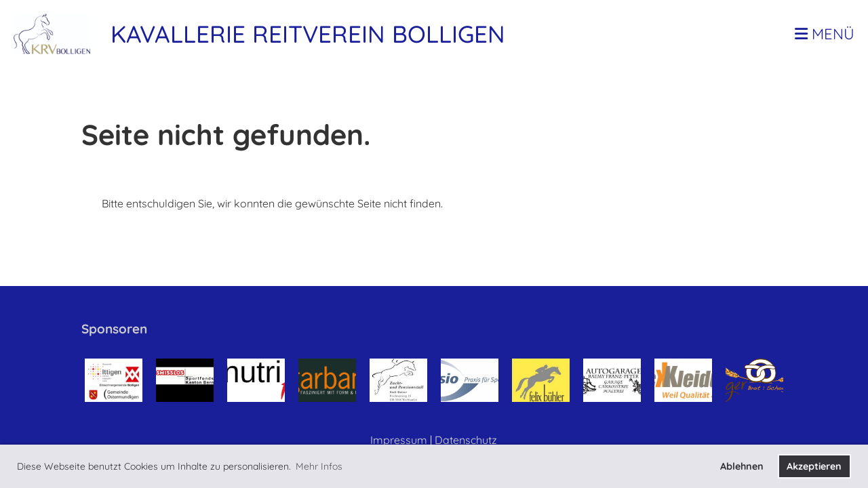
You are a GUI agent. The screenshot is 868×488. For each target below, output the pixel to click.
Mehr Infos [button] (319, 466)
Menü (825, 34)
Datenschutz (466, 440)
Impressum (399, 440)
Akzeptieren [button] (814, 466)
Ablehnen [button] (742, 466)
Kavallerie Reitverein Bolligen (308, 34)
